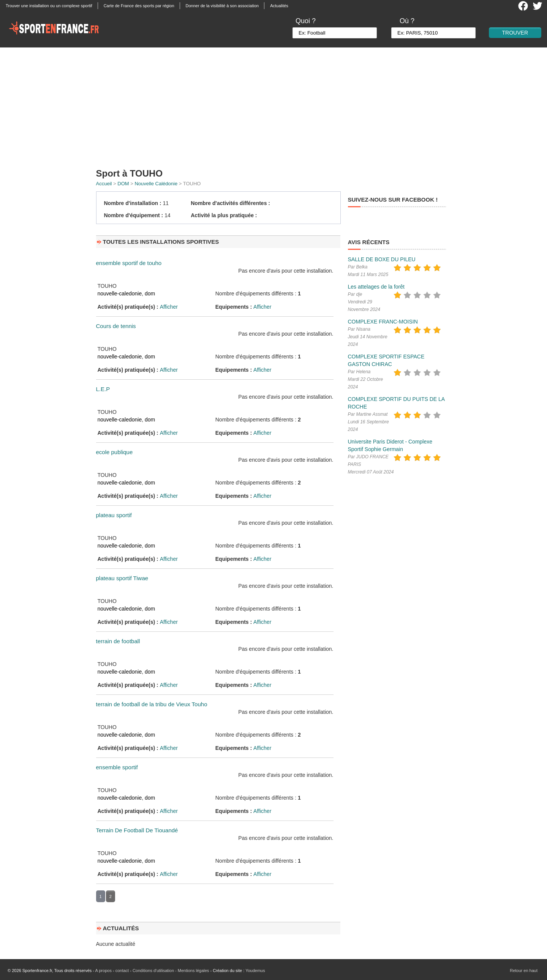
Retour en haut (524, 971)
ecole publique (115, 452)
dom (150, 294)
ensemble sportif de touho (129, 263)
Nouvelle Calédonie (156, 184)
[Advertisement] (273, 104)
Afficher (169, 307)
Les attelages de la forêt (376, 287)
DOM (123, 184)
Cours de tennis (116, 326)
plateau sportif (114, 515)
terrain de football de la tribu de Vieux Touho (152, 704)
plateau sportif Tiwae (122, 578)
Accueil (104, 184)
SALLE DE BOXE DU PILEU (382, 259)
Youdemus (255, 971)
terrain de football (118, 641)
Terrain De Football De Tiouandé (137, 830)
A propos (103, 971)
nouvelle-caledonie (120, 294)
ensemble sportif (117, 767)
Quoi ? (306, 21)
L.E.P (103, 389)
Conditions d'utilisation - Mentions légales (171, 971)
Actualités (279, 6)
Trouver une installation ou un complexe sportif (49, 6)
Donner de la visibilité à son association (222, 6)
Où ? (407, 21)
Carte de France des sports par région (139, 6)
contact (122, 971)
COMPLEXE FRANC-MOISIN (383, 322)
